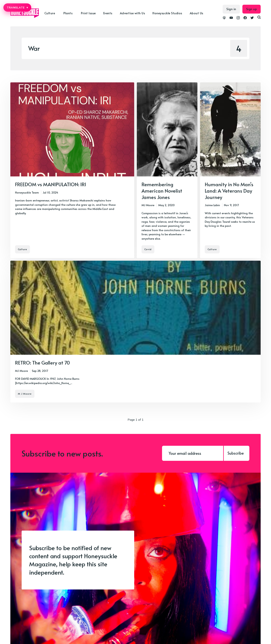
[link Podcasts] (224, 18)
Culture (50, 13)
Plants (68, 13)
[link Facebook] (245, 18)
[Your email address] (193, 453)
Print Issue (88, 13)
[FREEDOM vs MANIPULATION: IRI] (72, 170)
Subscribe (236, 453)
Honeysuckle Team (27, 192)
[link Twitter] (252, 18)
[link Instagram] (238, 18)
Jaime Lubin (212, 205)
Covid (148, 249)
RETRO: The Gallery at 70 (42, 362)
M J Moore (25, 394)
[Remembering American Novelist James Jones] (167, 170)
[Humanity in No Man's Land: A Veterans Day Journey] (230, 170)
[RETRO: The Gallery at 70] (135, 332)
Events (108, 13)
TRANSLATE (17, 8)
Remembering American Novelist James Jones (162, 191)
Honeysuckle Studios (167, 13)
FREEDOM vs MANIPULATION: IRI (51, 184)
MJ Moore (148, 205)
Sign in (231, 9)
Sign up (252, 9)
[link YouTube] (231, 18)
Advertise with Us (132, 13)
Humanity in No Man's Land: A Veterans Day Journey (229, 191)
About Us (196, 13)
